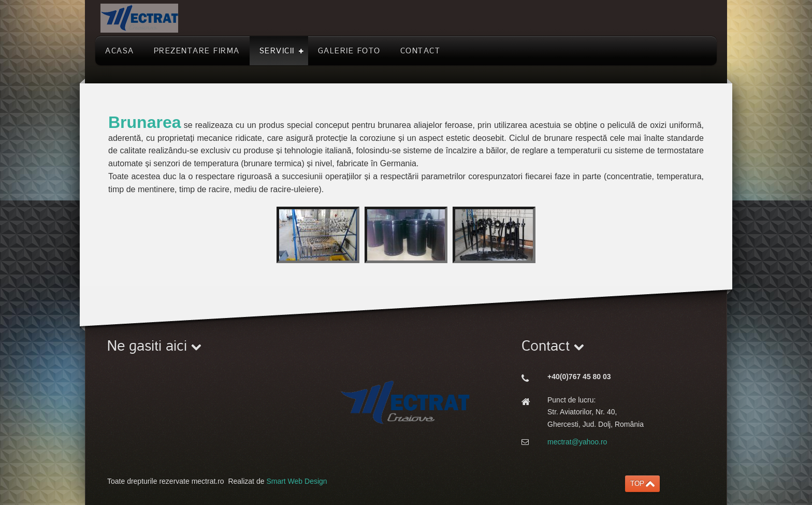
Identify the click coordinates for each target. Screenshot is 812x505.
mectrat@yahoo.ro (577, 442)
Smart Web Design (296, 481)
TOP (637, 484)
